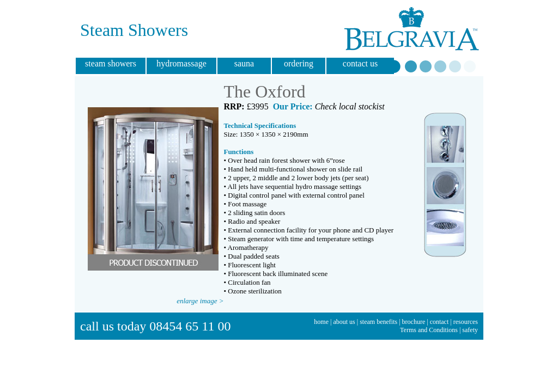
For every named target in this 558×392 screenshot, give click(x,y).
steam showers (111, 63)
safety (470, 330)
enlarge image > (200, 301)
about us (344, 322)
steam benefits (378, 322)
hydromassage (181, 63)
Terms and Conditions (429, 330)
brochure (414, 322)
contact (439, 322)
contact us (360, 63)
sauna (244, 63)
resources (466, 322)
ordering (299, 63)
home (321, 322)
